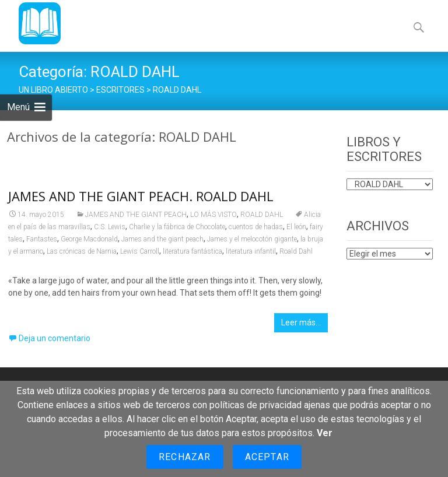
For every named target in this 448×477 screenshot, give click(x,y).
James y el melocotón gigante (252, 243)
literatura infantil (251, 255)
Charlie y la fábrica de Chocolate (177, 230)
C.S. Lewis (110, 230)
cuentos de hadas (256, 230)
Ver (325, 433)
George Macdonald (89, 243)
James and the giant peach (162, 243)
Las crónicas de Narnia (82, 255)
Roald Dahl (296, 255)
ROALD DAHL (262, 218)
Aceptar (267, 457)
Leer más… (301, 326)
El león (296, 230)
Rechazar (185, 457)
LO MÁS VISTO (213, 218)
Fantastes (42, 243)
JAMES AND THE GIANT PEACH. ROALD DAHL (141, 199)
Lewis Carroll (140, 255)
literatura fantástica (192, 255)
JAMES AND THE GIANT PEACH (136, 218)
